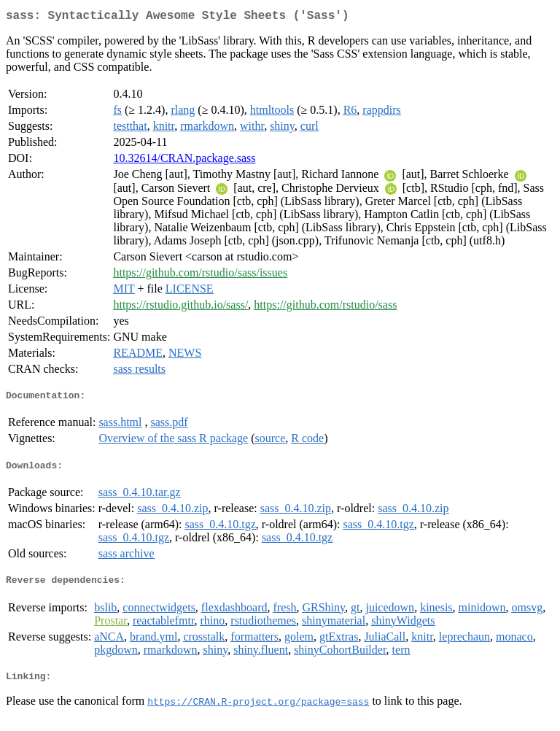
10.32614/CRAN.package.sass (184, 161)
